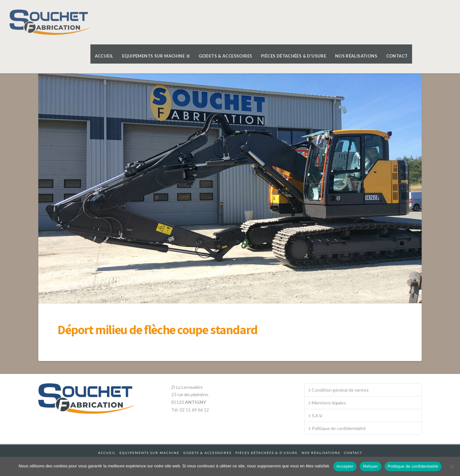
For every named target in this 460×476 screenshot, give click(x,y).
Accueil (107, 453)
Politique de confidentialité (337, 428)
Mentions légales (327, 403)
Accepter (345, 466)
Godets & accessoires (207, 453)
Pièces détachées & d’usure (267, 453)
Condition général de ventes (338, 390)
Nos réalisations (321, 453)
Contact (353, 453)
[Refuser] (452, 466)
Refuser (370, 466)
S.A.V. (316, 415)
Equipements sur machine (149, 453)
